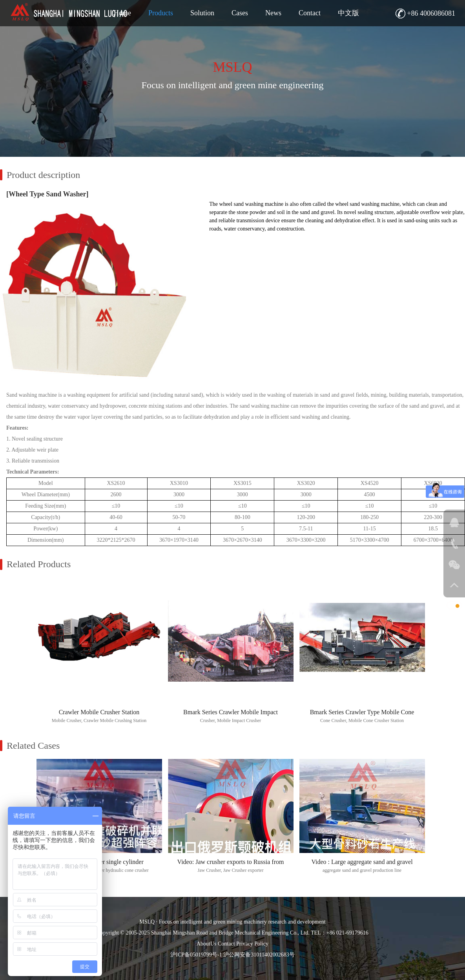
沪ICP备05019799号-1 (196, 955)
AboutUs (207, 944)
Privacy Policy (252, 944)
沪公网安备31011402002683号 (259, 955)
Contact (226, 944)
